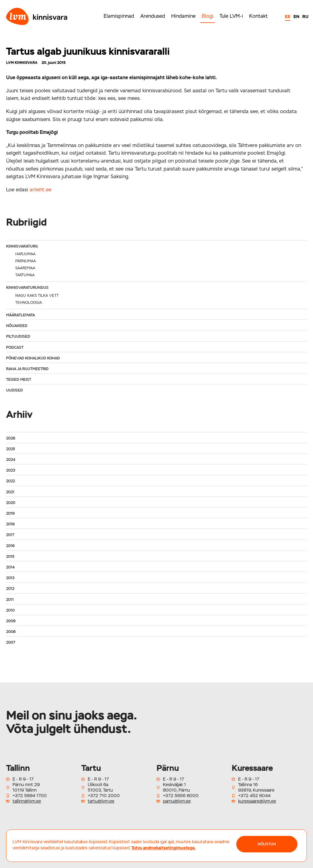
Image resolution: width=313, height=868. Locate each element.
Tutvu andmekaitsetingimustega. (164, 848)
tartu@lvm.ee (101, 801)
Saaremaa (25, 268)
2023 (11, 470)
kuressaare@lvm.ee (257, 801)
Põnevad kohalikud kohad (33, 358)
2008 (11, 632)
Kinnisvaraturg (22, 246)
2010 (10, 610)
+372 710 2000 (104, 796)
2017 (10, 535)
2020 (11, 503)
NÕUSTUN (267, 844)
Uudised (15, 390)
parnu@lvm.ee (177, 801)
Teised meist (19, 380)
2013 (10, 578)
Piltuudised (18, 337)
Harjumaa (25, 254)
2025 (11, 449)
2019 (10, 513)
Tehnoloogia (29, 303)
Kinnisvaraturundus (27, 288)
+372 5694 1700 (30, 796)
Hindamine (183, 16)
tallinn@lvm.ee (27, 801)
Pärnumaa (26, 261)
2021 (10, 492)
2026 (11, 438)
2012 (10, 589)
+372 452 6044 (254, 796)
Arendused (153, 16)
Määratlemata (20, 315)
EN (296, 17)
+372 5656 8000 (181, 796)
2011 (10, 600)
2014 (10, 567)
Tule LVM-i (231, 16)
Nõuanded (17, 326)
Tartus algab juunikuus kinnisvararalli (88, 51)
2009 (11, 621)
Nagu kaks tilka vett (37, 296)
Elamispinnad (119, 16)
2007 (11, 642)
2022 (11, 481)
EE (288, 17)
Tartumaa (25, 275)
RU (305, 17)
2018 (10, 524)
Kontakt (258, 16)
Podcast (15, 348)
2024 (11, 460)
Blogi (208, 16)
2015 (10, 557)
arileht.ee (41, 190)
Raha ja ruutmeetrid (27, 369)
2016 (10, 546)
